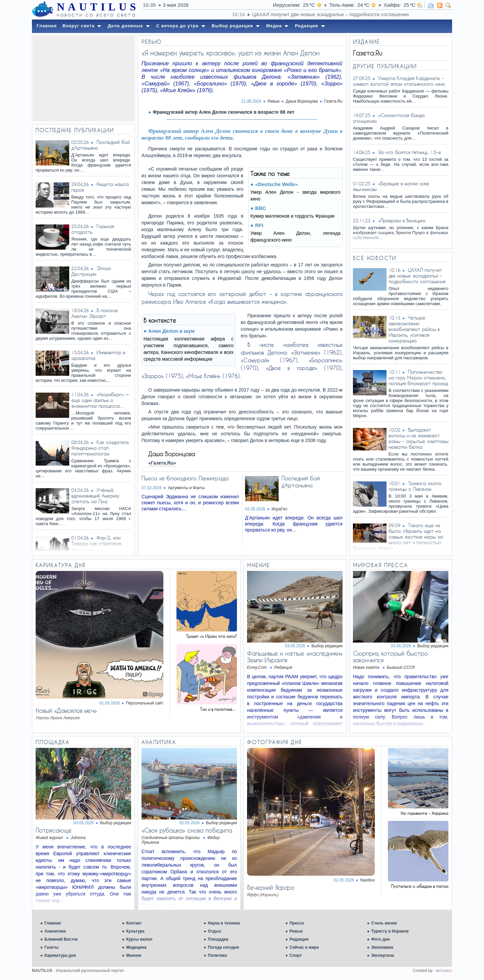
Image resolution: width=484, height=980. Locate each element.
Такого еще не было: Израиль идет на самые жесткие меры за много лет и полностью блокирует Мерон (398, 537)
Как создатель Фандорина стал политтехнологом (100, 448)
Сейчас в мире (304, 947)
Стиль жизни (384, 923)
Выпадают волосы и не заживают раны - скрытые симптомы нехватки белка (418, 438)
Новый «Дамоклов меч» (66, 711)
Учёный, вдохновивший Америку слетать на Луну (95, 496)
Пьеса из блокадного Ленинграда (185, 478)
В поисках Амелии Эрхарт (94, 313)
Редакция (299, 939)
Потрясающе (54, 830)
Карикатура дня (60, 955)
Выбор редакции (327, 646)
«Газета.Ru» (162, 463)
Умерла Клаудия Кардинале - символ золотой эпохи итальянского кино (399, 81)
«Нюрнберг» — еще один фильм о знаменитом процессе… (100, 400)
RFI (259, 225)
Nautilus (368, 880)
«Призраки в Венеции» (402, 221)
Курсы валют (139, 939)
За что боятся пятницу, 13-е (410, 152)
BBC (261, 208)
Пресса (297, 923)
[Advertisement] (83, 78)
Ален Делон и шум (171, 331)
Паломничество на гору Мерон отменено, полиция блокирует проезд (418, 378)
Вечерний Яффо (271, 887)
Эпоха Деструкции (91, 271)
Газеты (51, 947)
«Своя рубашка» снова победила (187, 830)
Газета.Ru (333, 101)
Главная (53, 923)
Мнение (134, 955)
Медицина (136, 947)
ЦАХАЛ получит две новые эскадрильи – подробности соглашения (417, 276)
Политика (217, 955)
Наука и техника (224, 923)
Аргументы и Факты (186, 488)
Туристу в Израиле (390, 931)
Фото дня (380, 939)
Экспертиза (382, 955)
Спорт (295, 955)
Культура (135, 931)
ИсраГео (279, 509)
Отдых (214, 931)
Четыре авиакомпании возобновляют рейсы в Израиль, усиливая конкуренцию (414, 329)
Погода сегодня (223, 947)
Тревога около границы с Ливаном (415, 486)
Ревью (296, 931)
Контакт (134, 923)
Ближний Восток (61, 939)
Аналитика (55, 931)
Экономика (382, 947)
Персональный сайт (145, 703)
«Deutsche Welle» (276, 184)
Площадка (218, 939)
